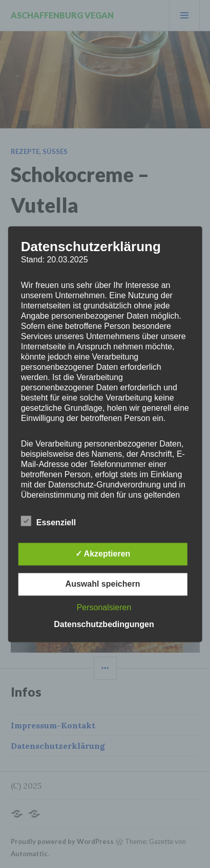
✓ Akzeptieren (103, 554)
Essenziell (48, 521)
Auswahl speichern (103, 584)
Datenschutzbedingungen (104, 624)
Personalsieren (104, 607)
